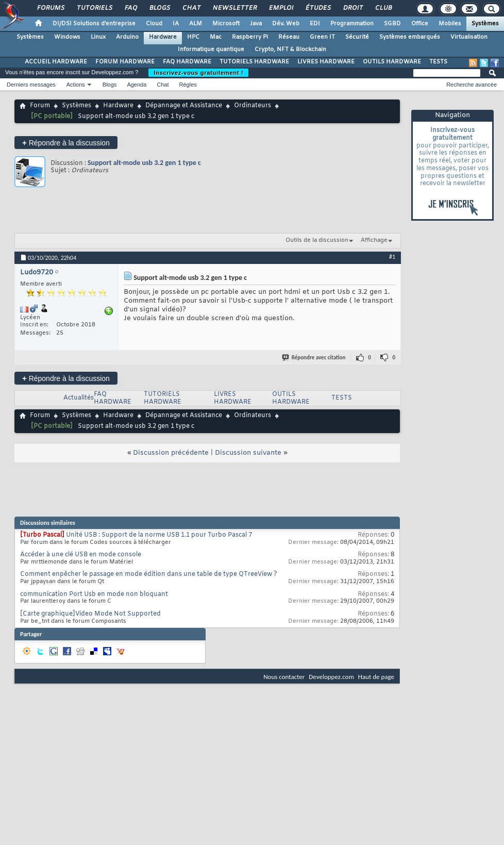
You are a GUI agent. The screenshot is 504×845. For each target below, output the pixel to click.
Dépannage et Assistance (184, 106)
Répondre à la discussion (66, 143)
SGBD (392, 24)
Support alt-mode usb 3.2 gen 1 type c (144, 163)
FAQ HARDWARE (187, 62)
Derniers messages (31, 85)
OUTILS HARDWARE (392, 62)
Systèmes (485, 24)
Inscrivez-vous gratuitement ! (198, 73)
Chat (191, 8)
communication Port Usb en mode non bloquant (94, 594)
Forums (50, 8)
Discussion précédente (171, 453)
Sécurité (357, 37)
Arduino (127, 37)
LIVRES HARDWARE (326, 62)
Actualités (79, 398)
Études (318, 8)
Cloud (154, 24)
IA (176, 24)
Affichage (374, 240)
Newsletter (234, 8)
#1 (392, 257)
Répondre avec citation (314, 358)
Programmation (352, 24)
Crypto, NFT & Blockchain (290, 49)
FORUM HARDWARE (125, 62)
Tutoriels (94, 8)
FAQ (130, 8)
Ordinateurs (253, 106)
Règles (188, 85)
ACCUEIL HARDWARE (56, 62)
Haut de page (376, 677)
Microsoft (226, 24)
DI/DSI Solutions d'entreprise (94, 24)
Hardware (163, 37)
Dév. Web (286, 24)
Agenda (137, 85)
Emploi (281, 8)
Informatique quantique (211, 49)
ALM (196, 24)
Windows (67, 37)
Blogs (159, 8)
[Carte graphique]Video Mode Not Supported (90, 614)
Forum (40, 106)
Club (383, 8)
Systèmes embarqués (410, 37)
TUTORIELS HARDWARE (254, 62)
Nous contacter (284, 677)
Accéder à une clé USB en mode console (81, 555)
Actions (76, 85)
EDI (315, 24)
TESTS (438, 62)
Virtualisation (469, 37)
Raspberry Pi (250, 37)
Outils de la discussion (317, 240)
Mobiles (450, 24)
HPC (193, 37)
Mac (216, 37)
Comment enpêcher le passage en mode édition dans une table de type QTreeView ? (149, 574)
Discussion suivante (248, 453)
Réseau (289, 37)
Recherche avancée (472, 85)
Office (420, 24)
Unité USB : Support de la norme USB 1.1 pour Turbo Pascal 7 (159, 535)
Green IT (322, 37)
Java (256, 24)
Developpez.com (331, 677)
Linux (98, 37)
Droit (352, 8)
